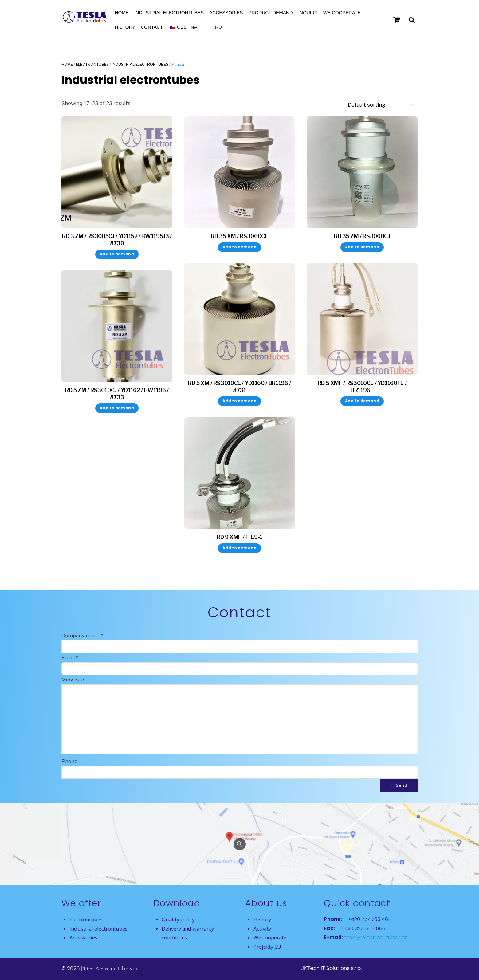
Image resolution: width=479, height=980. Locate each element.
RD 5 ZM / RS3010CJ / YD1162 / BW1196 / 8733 (117, 394)
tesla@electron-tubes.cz (375, 937)
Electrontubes (92, 64)
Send (399, 785)
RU (218, 27)
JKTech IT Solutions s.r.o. (331, 968)
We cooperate (342, 12)
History (125, 27)
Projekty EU (267, 947)
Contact (152, 27)
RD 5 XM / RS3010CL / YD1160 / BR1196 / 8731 (239, 387)
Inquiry (308, 12)
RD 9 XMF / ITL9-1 (239, 537)
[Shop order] (381, 105)
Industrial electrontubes (169, 12)
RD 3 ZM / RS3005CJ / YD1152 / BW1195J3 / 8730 (117, 240)
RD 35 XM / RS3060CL (239, 236)
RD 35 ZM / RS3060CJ (362, 236)
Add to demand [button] (117, 254)
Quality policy (178, 919)
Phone (69, 761)
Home (122, 12)
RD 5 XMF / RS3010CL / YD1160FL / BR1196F (362, 387)
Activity (262, 929)
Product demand (271, 12)
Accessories (226, 12)
